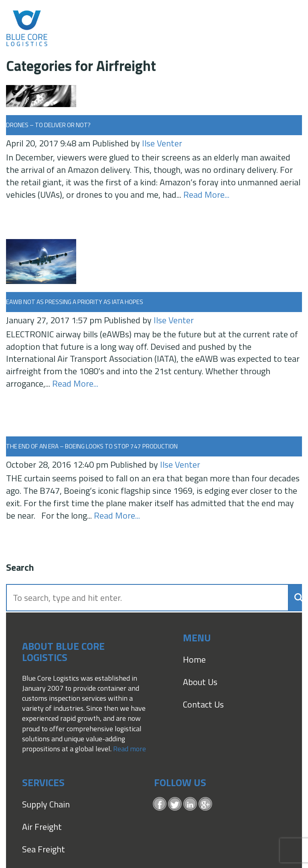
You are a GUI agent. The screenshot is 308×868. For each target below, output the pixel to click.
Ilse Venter (162, 143)
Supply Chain (46, 804)
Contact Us (203, 704)
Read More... (206, 195)
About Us (200, 682)
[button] (296, 597)
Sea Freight (44, 849)
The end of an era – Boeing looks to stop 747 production (92, 446)
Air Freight (42, 827)
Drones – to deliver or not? (48, 125)
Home (194, 659)
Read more (130, 749)
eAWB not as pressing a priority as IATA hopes (75, 302)
